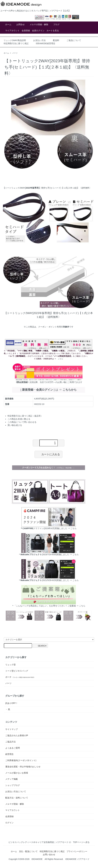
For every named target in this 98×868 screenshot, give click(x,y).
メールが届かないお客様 (17, 773)
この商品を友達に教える (19, 419)
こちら (61, 359)
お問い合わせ (49, 855)
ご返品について (74, 40)
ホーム (8, 24)
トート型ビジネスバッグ (17, 671)
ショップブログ (13, 785)
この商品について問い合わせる (22, 422)
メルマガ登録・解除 (39, 24)
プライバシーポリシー (77, 851)
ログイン (9, 823)
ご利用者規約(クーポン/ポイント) (21, 760)
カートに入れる (48, 454)
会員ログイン (38, 31)
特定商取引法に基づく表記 (16, 43)
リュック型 (10, 665)
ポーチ (20, 677)
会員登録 (26, 31)
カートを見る (53, 31)
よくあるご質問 (13, 748)
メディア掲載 (12, 779)
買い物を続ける (15, 425)
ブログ (56, 24)
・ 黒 (8, 709)
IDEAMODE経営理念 (46, 43)
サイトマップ (12, 729)
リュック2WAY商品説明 (15, 40)
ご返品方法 (10, 742)
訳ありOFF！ (12, 703)
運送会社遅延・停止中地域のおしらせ (23, 767)
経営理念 (9, 754)
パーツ (15, 53)
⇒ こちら (74, 554)
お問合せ (21, 24)
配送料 (56, 40)
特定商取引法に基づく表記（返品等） (25, 416)
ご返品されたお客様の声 (17, 735)
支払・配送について (28, 851)
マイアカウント (12, 31)
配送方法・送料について (17, 798)
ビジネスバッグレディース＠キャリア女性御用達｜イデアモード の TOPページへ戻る (49, 842)
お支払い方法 (39, 40)
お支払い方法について (16, 792)
